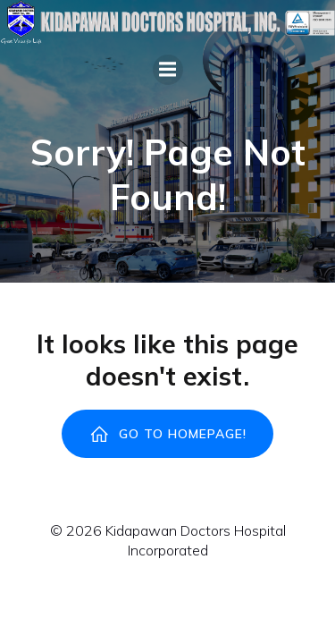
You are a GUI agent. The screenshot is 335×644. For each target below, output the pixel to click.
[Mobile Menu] (168, 70)
